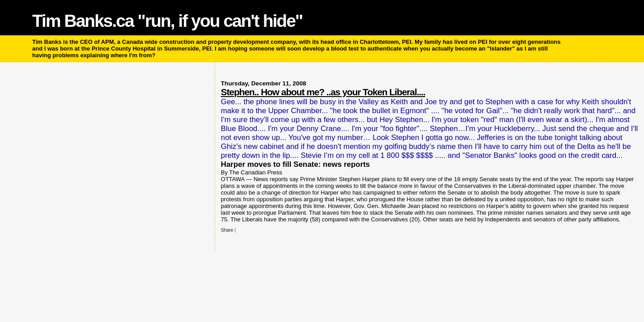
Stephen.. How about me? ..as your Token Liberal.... (323, 92)
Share (227, 230)
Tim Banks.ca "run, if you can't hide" (167, 21)
